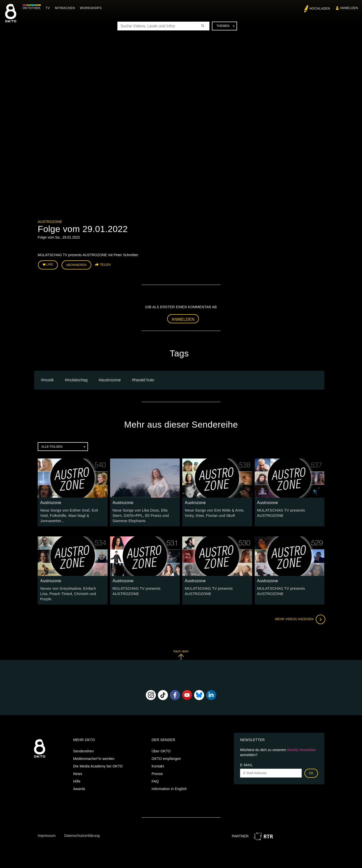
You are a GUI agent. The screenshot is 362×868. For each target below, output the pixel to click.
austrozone (111, 379)
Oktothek (33, 8)
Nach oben (181, 647)
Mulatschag (77, 379)
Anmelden (183, 318)
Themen (225, 26)
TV (49, 8)
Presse (157, 766)
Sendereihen (83, 744)
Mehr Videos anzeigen (299, 612)
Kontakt (158, 759)
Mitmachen (66, 8)
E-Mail (246, 757)
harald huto (144, 379)
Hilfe (77, 774)
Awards (79, 781)
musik (49, 379)
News (78, 766)
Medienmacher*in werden (94, 751)
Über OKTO (161, 744)
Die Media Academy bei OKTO (98, 759)
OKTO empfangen (166, 751)
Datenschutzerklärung (82, 828)
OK (311, 766)
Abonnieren (76, 264)
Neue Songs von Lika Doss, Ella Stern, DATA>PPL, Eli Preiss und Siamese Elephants (144, 515)
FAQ (155, 774)
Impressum (47, 828)
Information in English (169, 781)
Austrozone (50, 222)
